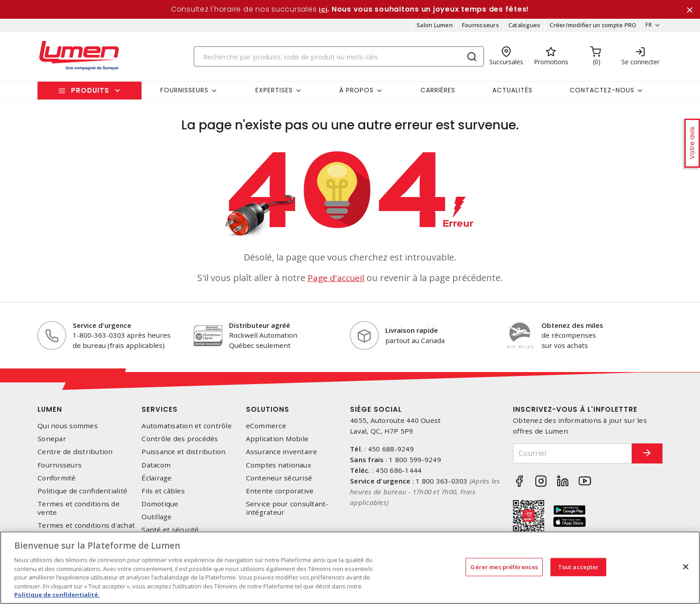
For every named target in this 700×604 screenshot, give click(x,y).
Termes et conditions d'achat (86, 529)
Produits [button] (90, 93)
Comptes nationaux (279, 468)
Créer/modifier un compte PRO (590, 29)
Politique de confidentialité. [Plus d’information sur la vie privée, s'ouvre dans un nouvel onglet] (57, 595)
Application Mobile (277, 442)
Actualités (512, 93)
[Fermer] (686, 567)
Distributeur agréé (260, 328)
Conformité (57, 481)
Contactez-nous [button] (602, 93)
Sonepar (52, 442)
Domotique (160, 507)
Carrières (438, 93)
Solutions (268, 412)
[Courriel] (566, 457)
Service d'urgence (102, 328)
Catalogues (521, 29)
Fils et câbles (163, 494)
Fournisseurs (477, 29)
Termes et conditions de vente (79, 511)
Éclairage (156, 481)
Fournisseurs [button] (184, 93)
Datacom (156, 468)
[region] (350, 568)
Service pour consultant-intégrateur (287, 511)
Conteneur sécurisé (279, 481)
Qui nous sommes (68, 429)
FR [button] (646, 29)
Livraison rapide (412, 333)
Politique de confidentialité (82, 494)
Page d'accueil (336, 281)
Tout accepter (579, 567)
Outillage (156, 520)
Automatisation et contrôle (187, 429)
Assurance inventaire (282, 455)
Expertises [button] (274, 93)
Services (160, 412)
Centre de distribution (75, 455)
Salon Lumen (431, 29)
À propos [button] (356, 93)
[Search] (339, 60)
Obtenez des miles (572, 328)
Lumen (50, 412)
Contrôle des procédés (180, 442)
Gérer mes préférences (504, 567)
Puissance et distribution (183, 455)
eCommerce (266, 429)
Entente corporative (280, 494)
